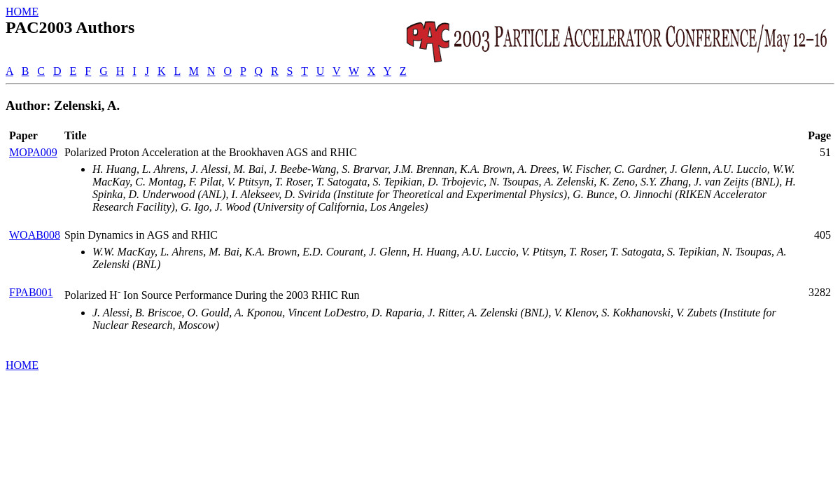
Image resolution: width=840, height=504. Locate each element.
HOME (22, 12)
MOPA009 (33, 152)
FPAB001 (31, 292)
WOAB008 (35, 235)
